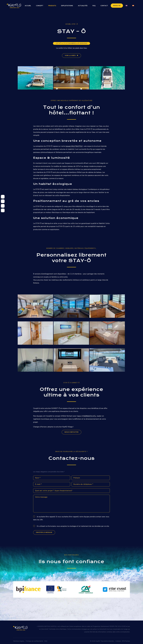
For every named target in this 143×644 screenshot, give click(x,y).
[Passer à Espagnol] (133, 6)
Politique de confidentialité (34, 641)
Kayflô (98, 641)
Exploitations (67, 6)
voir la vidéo (70, 55)
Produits (52, 6)
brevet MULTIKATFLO (74, 146)
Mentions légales (19, 641)
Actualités (83, 6)
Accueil (28, 6)
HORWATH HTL (90, 416)
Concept (40, 6)
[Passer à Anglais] (126, 6)
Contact (104, 6)
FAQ (94, 6)
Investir (117, 6)
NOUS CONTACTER (71, 432)
